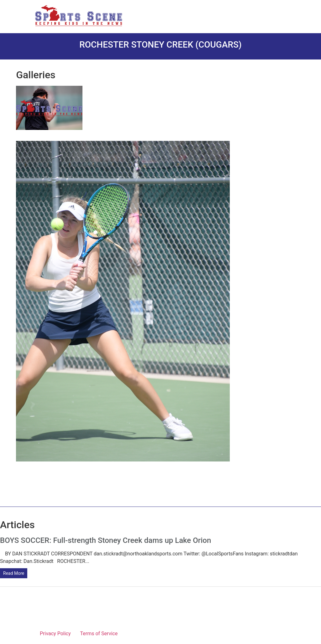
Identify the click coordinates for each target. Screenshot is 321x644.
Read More (14, 573)
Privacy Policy (55, 634)
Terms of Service (99, 634)
